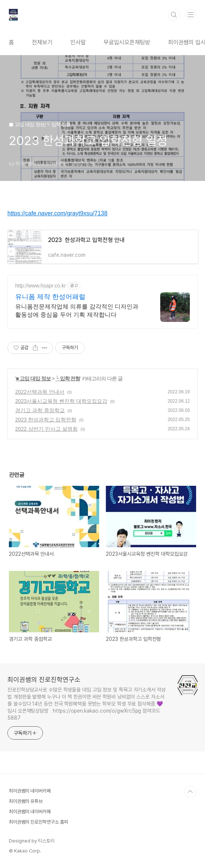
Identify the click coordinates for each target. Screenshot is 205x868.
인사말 (78, 42)
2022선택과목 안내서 (40, 392)
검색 (174, 15)
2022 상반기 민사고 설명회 (46, 429)
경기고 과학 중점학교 (40, 410)
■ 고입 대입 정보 (33, 379)
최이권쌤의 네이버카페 (30, 791)
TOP (190, 792)
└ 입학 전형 (68, 379)
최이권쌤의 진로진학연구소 (44, 679)
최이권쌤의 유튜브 (26, 801)
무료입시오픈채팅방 (127, 42)
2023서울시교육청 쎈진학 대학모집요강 (61, 401)
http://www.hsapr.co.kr (41, 286)
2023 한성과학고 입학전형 (46, 420)
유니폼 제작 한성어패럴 (50, 297)
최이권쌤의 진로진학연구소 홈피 (38, 822)
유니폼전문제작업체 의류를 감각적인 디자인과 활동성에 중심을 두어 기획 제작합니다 (77, 311)
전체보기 (42, 42)
